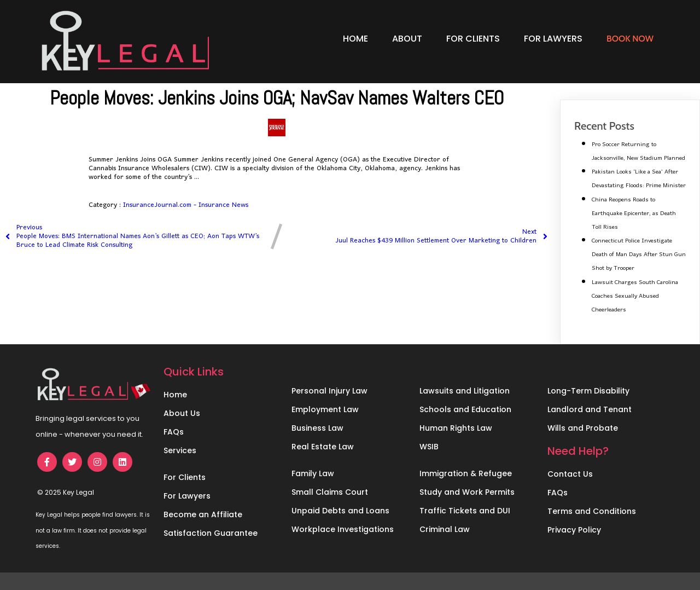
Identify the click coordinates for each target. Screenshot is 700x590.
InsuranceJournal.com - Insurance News (186, 205)
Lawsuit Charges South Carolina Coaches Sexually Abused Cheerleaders (635, 296)
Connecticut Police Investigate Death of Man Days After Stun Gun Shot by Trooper (639, 254)
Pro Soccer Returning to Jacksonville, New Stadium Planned (638, 151)
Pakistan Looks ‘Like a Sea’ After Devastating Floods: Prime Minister (639, 179)
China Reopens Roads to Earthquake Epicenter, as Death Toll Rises (634, 213)
